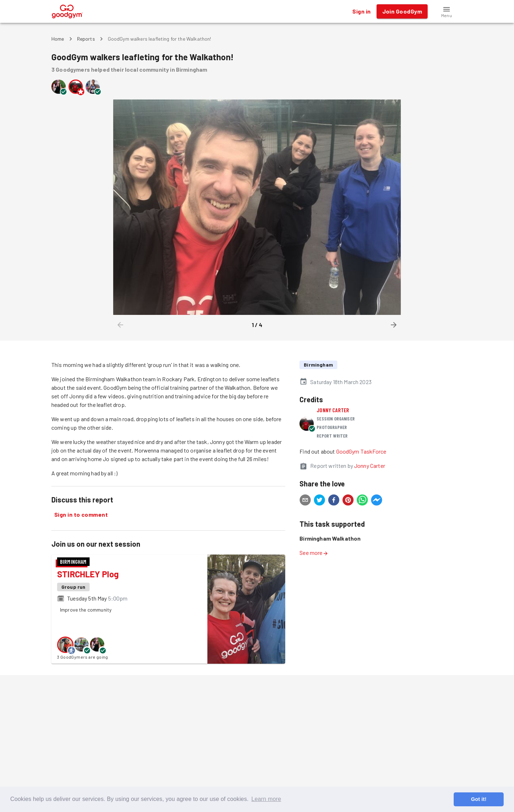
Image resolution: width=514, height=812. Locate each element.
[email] (305, 501)
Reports (86, 39)
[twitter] (319, 501)
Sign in (361, 11)
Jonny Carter (333, 410)
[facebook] (334, 501)
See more (314, 553)
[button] (447, 11)
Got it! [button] (478, 799)
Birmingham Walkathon (330, 538)
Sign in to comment (81, 515)
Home (58, 39)
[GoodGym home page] (67, 11)
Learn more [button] (266, 799)
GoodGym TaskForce (361, 451)
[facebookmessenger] (377, 501)
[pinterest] (348, 501)
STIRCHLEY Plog (88, 574)
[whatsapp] (362, 501)
